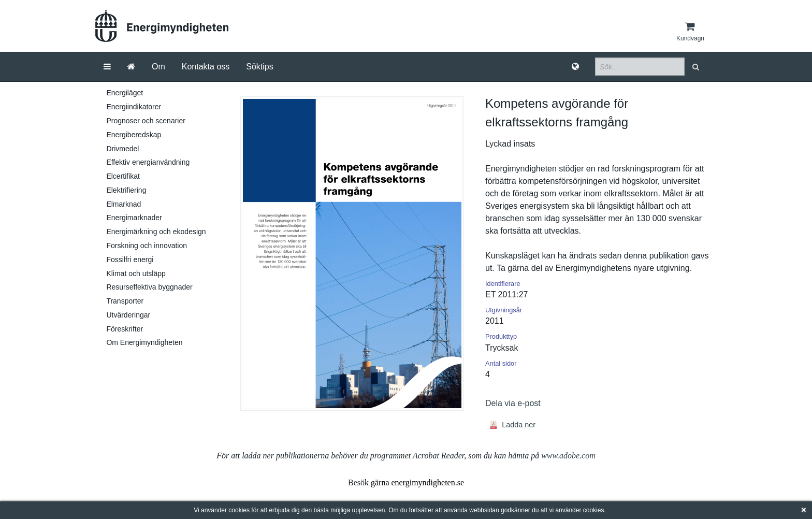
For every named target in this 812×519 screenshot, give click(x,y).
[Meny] (107, 67)
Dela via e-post (513, 403)
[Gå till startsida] (131, 67)
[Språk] (575, 67)
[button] (697, 67)
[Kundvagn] (690, 32)
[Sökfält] (640, 67)
